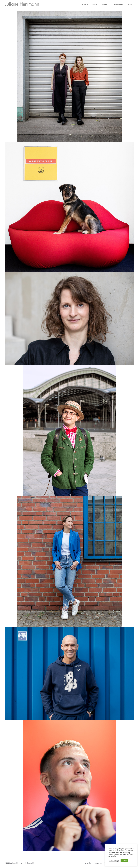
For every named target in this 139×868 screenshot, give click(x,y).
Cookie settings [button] (114, 861)
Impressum (98, 863)
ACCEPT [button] (124, 861)
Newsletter (88, 863)
